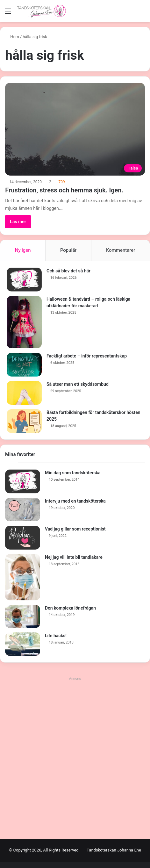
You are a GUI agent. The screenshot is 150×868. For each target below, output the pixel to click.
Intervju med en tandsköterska (75, 501)
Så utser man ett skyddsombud (78, 384)
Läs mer (18, 222)
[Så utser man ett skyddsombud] (24, 393)
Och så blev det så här (68, 271)
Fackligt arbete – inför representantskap (87, 356)
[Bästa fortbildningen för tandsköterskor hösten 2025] (24, 421)
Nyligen (23, 250)
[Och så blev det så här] (24, 280)
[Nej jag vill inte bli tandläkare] (23, 577)
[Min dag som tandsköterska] (23, 481)
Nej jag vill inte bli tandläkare (74, 557)
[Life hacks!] (23, 644)
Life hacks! (56, 636)
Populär (68, 250)
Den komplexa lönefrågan (70, 608)
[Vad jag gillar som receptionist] (23, 538)
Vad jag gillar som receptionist (75, 529)
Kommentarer (121, 250)
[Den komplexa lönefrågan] (23, 617)
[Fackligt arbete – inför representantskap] (24, 365)
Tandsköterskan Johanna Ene (114, 850)
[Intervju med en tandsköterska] (23, 510)
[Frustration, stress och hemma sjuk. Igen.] (75, 129)
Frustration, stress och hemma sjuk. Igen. (64, 190)
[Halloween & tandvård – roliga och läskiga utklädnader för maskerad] (24, 322)
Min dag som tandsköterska (73, 473)
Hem (12, 37)
